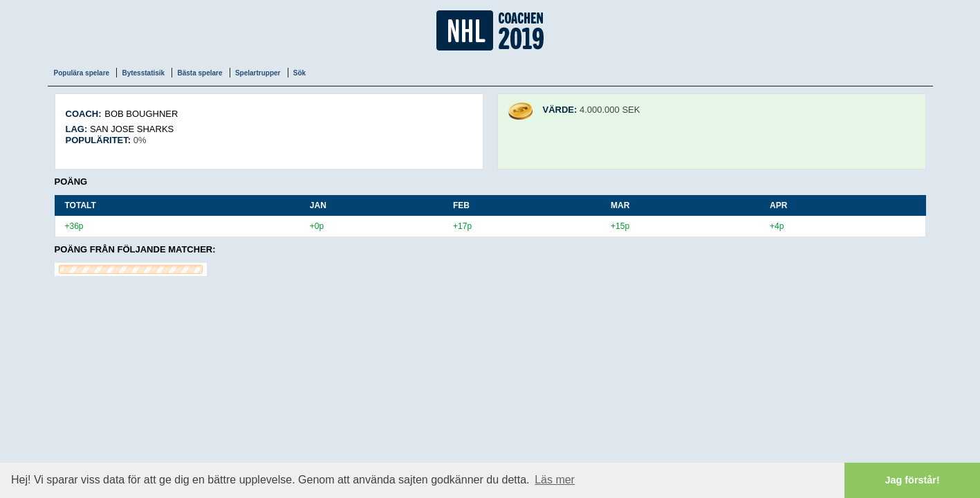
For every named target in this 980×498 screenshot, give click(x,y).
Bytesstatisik (143, 73)
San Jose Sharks (132, 129)
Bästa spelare (200, 73)
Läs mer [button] (555, 480)
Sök (299, 73)
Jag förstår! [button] (913, 480)
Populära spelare (82, 73)
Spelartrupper (258, 73)
